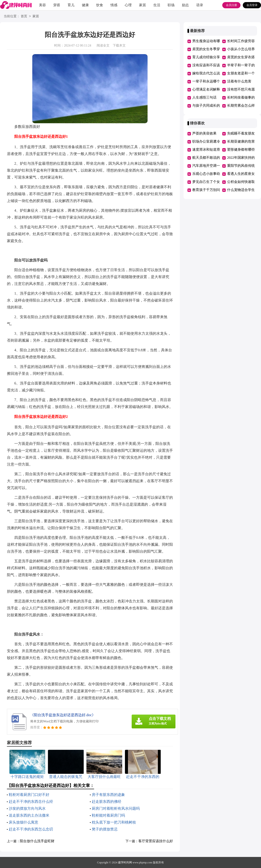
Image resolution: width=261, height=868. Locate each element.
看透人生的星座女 (241, 174)
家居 (142, 5)
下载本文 (119, 45)
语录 (200, 5)
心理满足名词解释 (206, 89)
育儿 (71, 5)
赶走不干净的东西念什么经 (31, 802)
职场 (171, 5)
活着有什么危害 (239, 81)
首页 (24, 16)
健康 (85, 5)
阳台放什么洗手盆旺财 (37, 841)
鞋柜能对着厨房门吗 (108, 815)
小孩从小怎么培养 (241, 49)
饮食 (100, 5)
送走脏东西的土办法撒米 (29, 815)
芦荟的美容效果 (204, 133)
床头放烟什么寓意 (24, 822)
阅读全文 (103, 45)
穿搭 (57, 5)
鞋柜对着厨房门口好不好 (29, 795)
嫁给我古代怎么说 (206, 73)
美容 (42, 5)
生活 (157, 5)
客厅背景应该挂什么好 (156, 841)
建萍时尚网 (125, 862)
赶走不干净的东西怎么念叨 (31, 829)
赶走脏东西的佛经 (107, 802)
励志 (185, 5)
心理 (128, 5)
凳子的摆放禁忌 (105, 829)
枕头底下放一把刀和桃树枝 (114, 822)
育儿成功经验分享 (206, 57)
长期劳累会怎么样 (241, 106)
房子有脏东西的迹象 (108, 795)
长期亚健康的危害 (241, 141)
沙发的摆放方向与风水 (27, 808)
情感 (114, 5)
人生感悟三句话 (204, 97)
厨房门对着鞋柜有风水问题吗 (116, 808)
